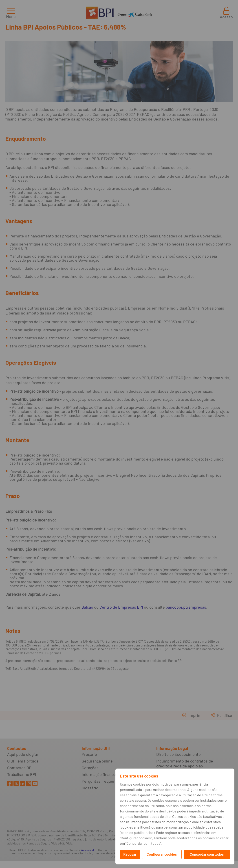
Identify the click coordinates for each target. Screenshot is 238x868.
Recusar (130, 854)
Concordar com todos (207, 854)
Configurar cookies (162, 854)
